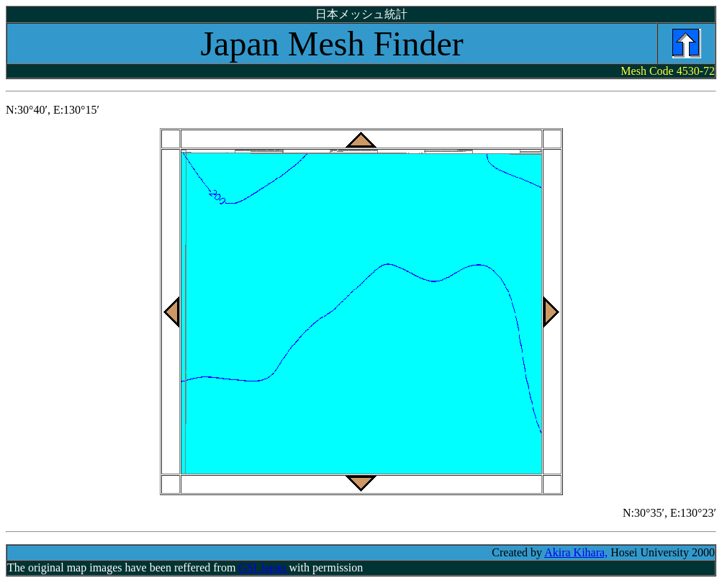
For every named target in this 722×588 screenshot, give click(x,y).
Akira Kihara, (576, 552)
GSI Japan (263, 567)
